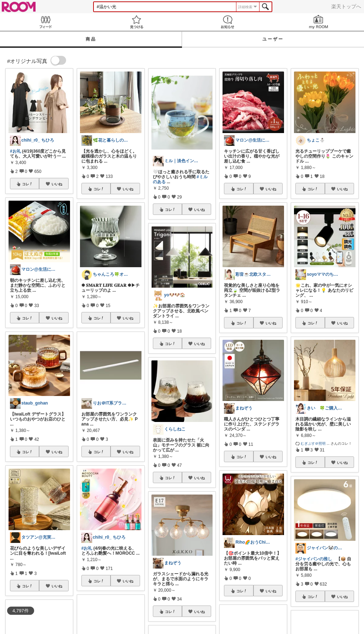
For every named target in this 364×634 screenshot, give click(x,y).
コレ (27, 184)
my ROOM (318, 22)
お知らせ (227, 22)
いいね (57, 184)
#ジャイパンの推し (314, 559)
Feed (45, 22)
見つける (136, 22)
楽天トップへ (346, 6)
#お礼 (15, 151)
